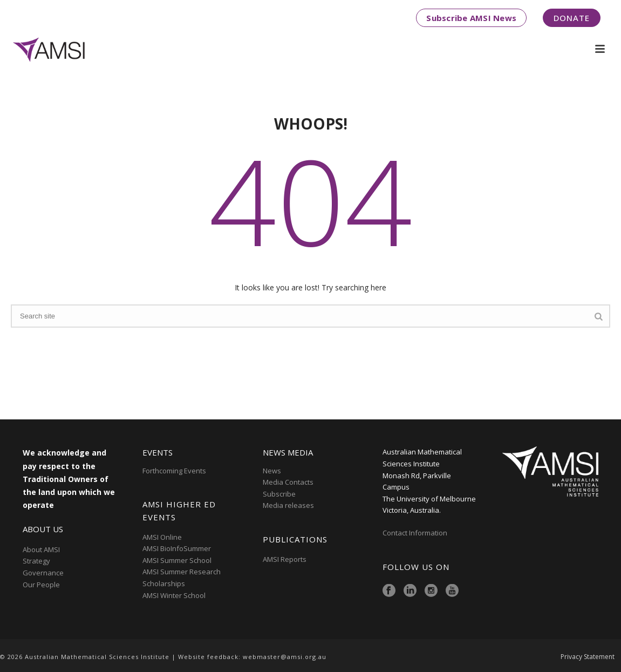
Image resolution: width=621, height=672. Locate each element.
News (272, 471)
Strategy (36, 561)
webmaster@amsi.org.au (285, 657)
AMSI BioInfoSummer (177, 548)
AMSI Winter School (174, 595)
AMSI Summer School (177, 560)
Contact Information (416, 533)
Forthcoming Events (174, 471)
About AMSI (41, 549)
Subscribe (279, 494)
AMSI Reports (285, 559)
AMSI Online (162, 537)
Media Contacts (288, 482)
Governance (43, 573)
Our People (41, 585)
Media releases (288, 505)
